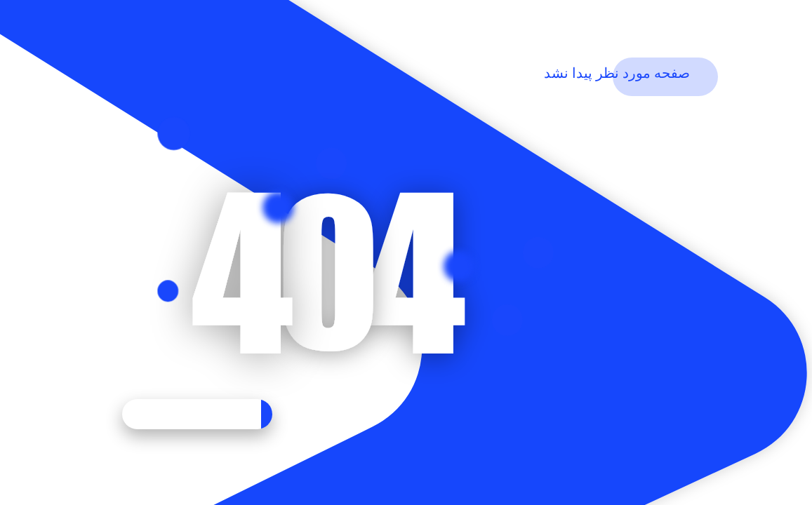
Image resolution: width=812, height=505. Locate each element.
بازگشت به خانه (197, 414)
